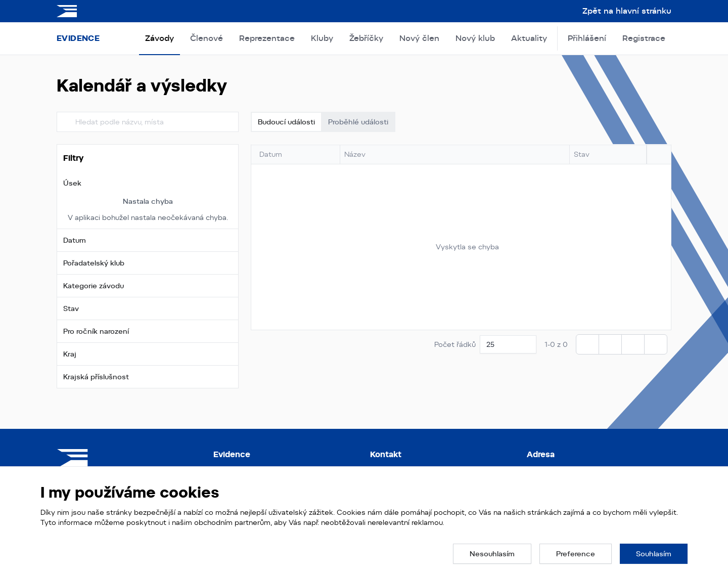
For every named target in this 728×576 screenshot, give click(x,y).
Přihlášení (587, 38)
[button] (148, 183)
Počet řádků (455, 344)
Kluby (322, 38)
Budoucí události (286, 122)
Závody (160, 38)
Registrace (644, 38)
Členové (207, 38)
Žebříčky (366, 38)
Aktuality (529, 38)
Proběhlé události (358, 122)
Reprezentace (267, 38)
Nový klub (475, 38)
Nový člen (419, 38)
